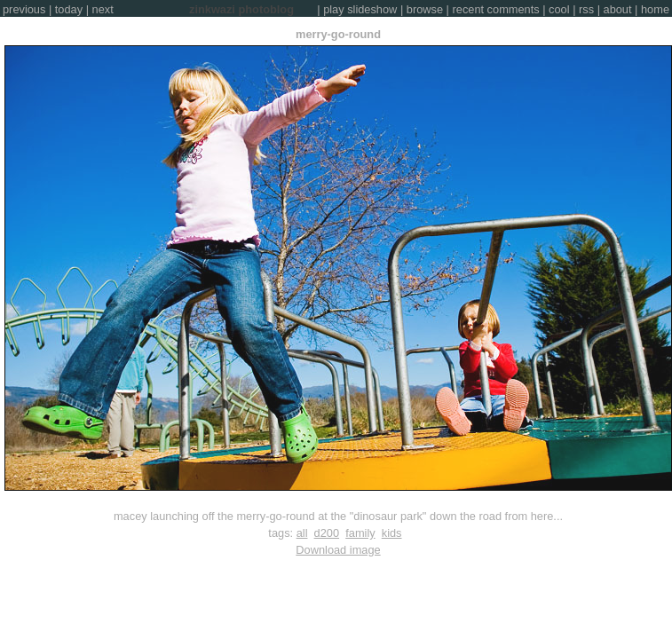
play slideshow (360, 9)
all (302, 533)
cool (559, 9)
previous (24, 9)
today (69, 9)
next (103, 9)
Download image (338, 550)
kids (392, 533)
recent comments (496, 9)
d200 (327, 533)
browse (425, 9)
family (360, 533)
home (655, 9)
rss (586, 9)
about (618, 9)
